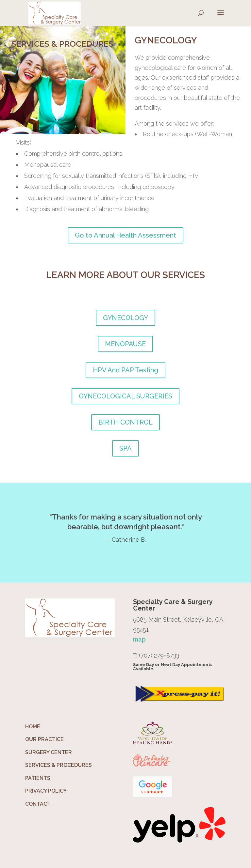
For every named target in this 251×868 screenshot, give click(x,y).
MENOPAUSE (125, 344)
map (139, 639)
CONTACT (38, 804)
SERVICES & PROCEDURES (59, 765)
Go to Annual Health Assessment (125, 235)
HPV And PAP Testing (125, 370)
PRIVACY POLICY (46, 791)
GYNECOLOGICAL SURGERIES (125, 396)
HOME (33, 727)
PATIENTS (38, 778)
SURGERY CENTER (49, 752)
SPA (125, 448)
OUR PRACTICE (44, 739)
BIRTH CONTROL (125, 422)
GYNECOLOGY (125, 318)
